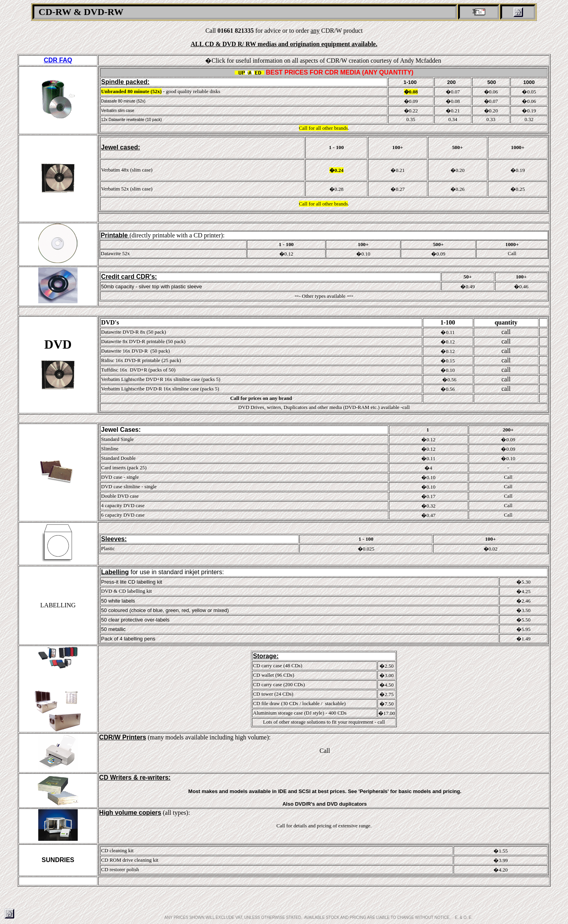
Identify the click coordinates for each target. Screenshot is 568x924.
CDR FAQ (58, 60)
